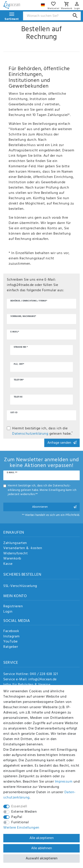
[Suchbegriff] (52, 16)
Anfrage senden (62, 443)
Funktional (20, 822)
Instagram (12, 637)
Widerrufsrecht (15, 554)
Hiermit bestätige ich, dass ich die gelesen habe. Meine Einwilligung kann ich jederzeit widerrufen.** (42, 490)
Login (8, 612)
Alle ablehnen (42, 848)
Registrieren (13, 607)
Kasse (8, 564)
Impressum (64, 782)
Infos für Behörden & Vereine (27, 685)
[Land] (43, 4)
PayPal (17, 817)
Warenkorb (12, 559)
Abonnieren (54, 507)
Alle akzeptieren (42, 838)
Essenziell (19, 806)
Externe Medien (24, 812)
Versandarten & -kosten (23, 548)
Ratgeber (11, 647)
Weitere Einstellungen (21, 828)
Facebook (11, 631)
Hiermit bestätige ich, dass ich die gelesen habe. (42, 431)
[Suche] (75, 16)
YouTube (11, 642)
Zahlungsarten (15, 543)
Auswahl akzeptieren (42, 858)
